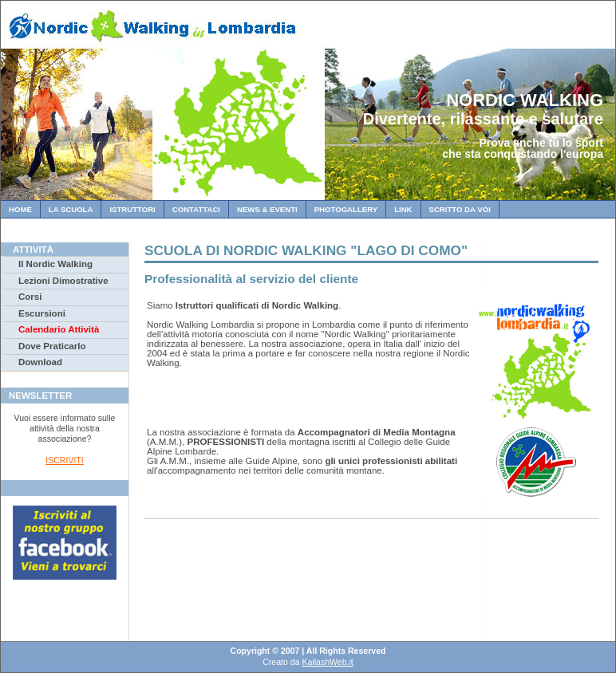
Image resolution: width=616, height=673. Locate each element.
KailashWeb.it (327, 662)
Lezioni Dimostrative (63, 281)
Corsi (30, 297)
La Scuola (71, 209)
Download (40, 362)
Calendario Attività (59, 329)
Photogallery (346, 209)
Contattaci (196, 209)
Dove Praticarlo (52, 346)
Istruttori (132, 209)
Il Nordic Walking (55, 264)
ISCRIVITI (64, 460)
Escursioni (42, 313)
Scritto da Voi (460, 209)
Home (20, 209)
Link (403, 209)
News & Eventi (267, 209)
